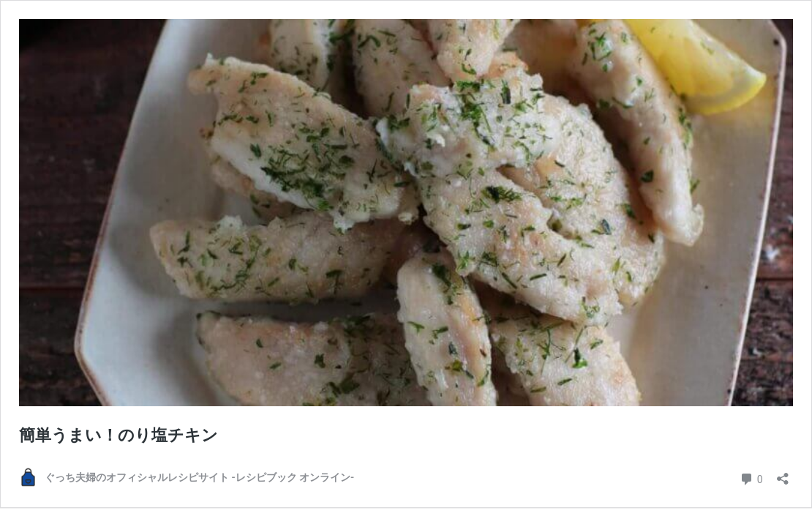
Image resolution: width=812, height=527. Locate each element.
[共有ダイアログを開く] (783, 474)
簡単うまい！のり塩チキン (119, 435)
